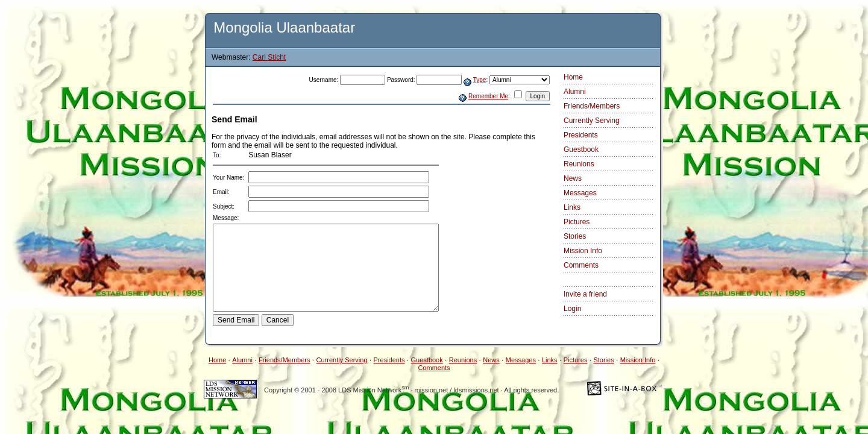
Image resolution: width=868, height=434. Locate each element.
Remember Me (488, 96)
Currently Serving (592, 121)
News (573, 178)
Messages (580, 193)
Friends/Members (592, 106)
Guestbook (581, 149)
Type (480, 80)
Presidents (581, 135)
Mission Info (583, 251)
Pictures (577, 222)
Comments (581, 265)
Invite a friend (585, 294)
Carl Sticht (269, 57)
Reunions (579, 164)
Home (573, 77)
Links (572, 207)
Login (572, 309)
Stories (575, 236)
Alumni (575, 92)
